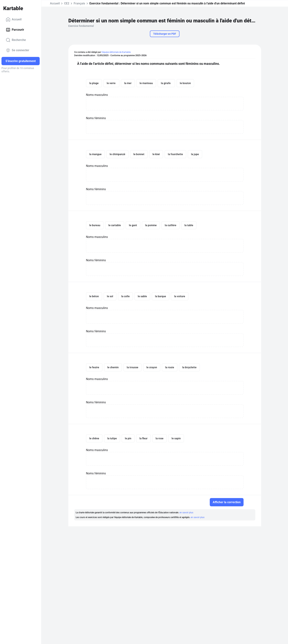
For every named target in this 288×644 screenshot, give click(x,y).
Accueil (14, 19)
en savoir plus (186, 513)
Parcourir (15, 30)
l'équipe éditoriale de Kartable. (116, 52)
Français (79, 3)
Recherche (16, 40)
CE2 (67, 3)
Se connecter (18, 50)
